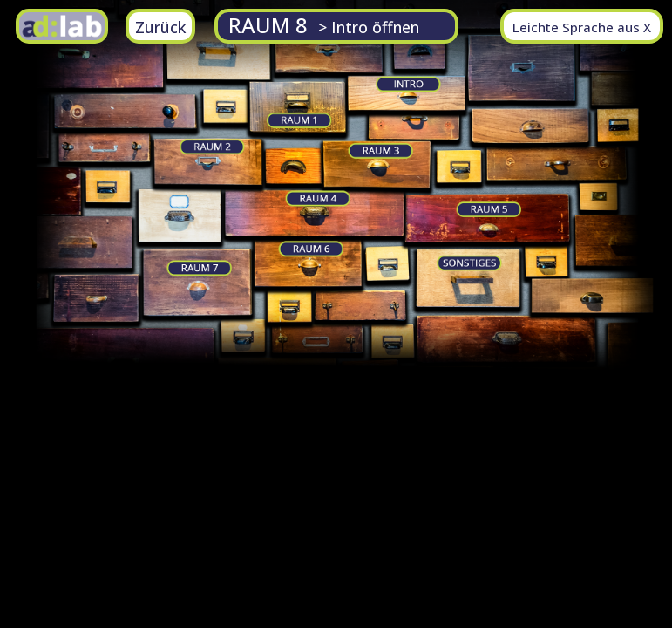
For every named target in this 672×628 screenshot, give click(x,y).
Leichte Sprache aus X (582, 27)
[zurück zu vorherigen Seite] (160, 26)
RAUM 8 (324, 25)
